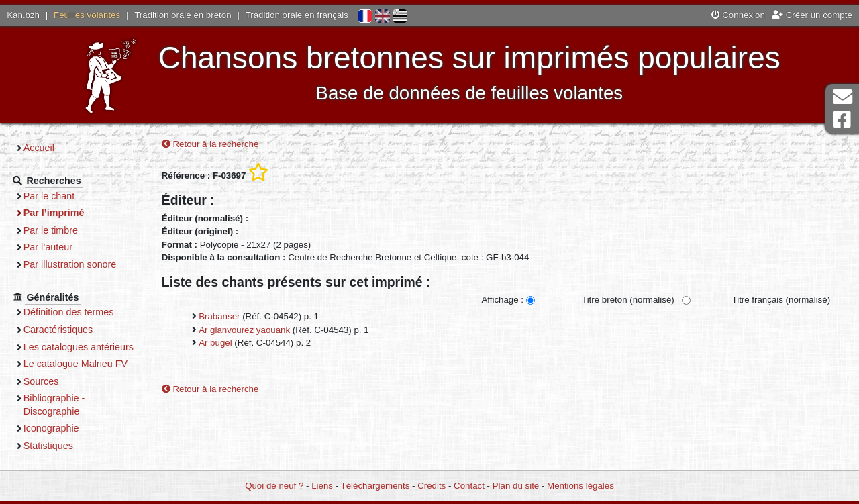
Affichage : (502, 300)
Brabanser (219, 317)
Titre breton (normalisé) (628, 300)
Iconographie (55, 442)
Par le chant (53, 196)
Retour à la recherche (210, 144)
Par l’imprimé (58, 213)
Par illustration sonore (74, 264)
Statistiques (52, 458)
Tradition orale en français (297, 15)
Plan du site (516, 486)
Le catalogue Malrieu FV (80, 377)
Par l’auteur (52, 247)
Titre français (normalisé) (781, 300)
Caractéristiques (62, 330)
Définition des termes (73, 312)
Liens (322, 486)
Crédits (432, 486)
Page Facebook (842, 120)
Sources (45, 394)
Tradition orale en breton (183, 15)
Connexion (738, 15)
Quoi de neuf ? (274, 486)
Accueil (43, 148)
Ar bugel (215, 343)
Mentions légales (580, 486)
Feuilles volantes (87, 15)
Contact (469, 486)
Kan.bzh (23, 15)
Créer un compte (812, 15)
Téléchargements (375, 486)
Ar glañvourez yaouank (244, 330)
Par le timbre (55, 230)
